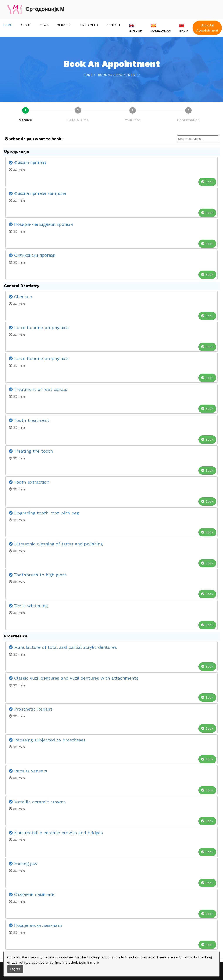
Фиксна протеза (28, 163)
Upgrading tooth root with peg (44, 513)
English (136, 28)
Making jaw (23, 864)
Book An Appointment (207, 28)
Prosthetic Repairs (31, 709)
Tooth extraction (29, 482)
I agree (15, 969)
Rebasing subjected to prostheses (47, 740)
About (26, 25)
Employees (89, 25)
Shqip (184, 28)
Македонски (161, 28)
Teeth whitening (28, 606)
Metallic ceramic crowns (37, 802)
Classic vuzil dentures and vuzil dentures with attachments (74, 678)
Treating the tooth (31, 451)
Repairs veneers (28, 771)
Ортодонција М (36, 10)
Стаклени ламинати (32, 894)
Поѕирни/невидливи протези (41, 224)
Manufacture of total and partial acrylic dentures (63, 647)
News (44, 25)
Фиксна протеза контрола (38, 193)
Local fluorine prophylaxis (39, 328)
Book (207, 182)
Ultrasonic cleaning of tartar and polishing (56, 544)
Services (64, 25)
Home (8, 25)
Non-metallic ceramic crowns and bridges (56, 833)
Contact (113, 25)
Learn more (89, 962)
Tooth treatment (29, 420)
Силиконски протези (32, 255)
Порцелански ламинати (35, 925)
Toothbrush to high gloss (38, 575)
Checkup (21, 297)
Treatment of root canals (38, 389)
